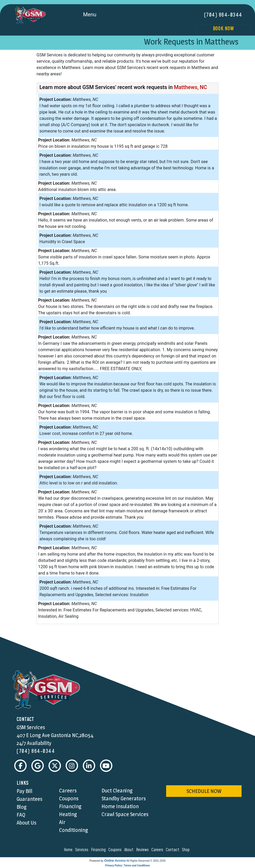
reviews (143, 850)
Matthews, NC (191, 87)
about (130, 850)
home (69, 850)
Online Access (115, 861)
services (83, 850)
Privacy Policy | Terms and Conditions (128, 866)
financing (99, 850)
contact (173, 850)
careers (158, 850)
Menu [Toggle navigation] (96, 15)
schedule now (204, 791)
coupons (116, 850)
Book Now (223, 29)
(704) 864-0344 (223, 15)
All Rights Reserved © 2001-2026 (146, 861)
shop (187, 850)
